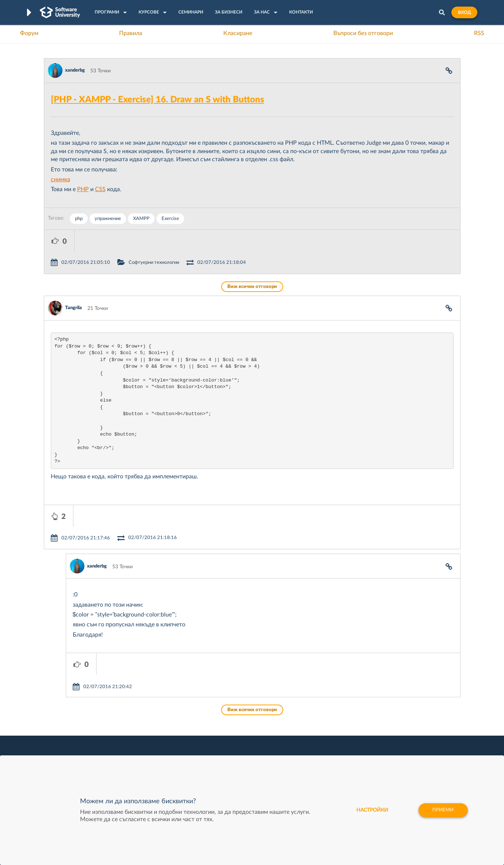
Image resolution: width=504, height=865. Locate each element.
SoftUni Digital (222, 709)
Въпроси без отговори (363, 33)
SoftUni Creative (224, 721)
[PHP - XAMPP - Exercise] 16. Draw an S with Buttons (158, 100)
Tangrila (73, 286)
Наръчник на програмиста (75, 732)
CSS (100, 189)
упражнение (108, 219)
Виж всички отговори (252, 265)
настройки (369, 810)
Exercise (170, 219)
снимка (60, 179)
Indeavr (302, 732)
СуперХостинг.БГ (313, 721)
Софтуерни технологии (184, 241)
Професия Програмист (71, 743)
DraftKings (305, 743)
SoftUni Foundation (228, 755)
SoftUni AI (217, 732)
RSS (479, 33)
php (79, 219)
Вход (464, 12)
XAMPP (141, 219)
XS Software (307, 709)
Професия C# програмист (74, 755)
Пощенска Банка (313, 755)
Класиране (238, 33)
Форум (29, 33)
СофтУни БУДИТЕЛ (229, 743)
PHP (83, 189)
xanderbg (75, 70)
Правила (131, 33)
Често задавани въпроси (73, 709)
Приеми (442, 810)
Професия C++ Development (152, 726)
